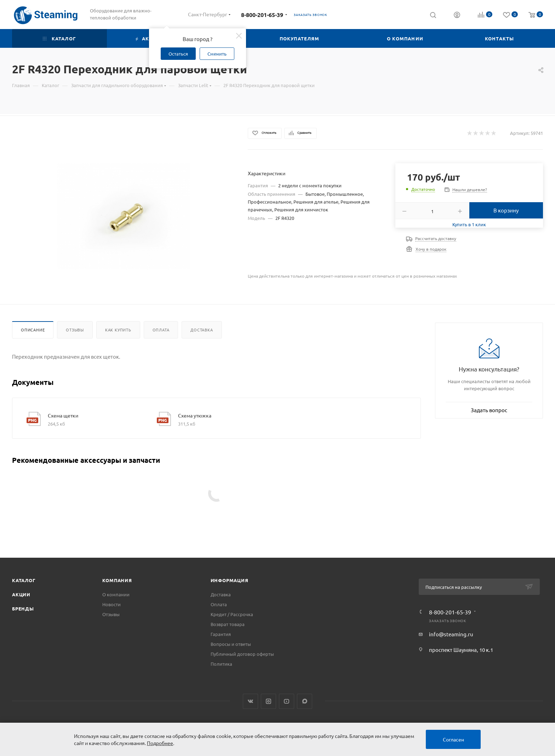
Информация (230, 580)
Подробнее (160, 743)
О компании (116, 594)
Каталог (24, 580)
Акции (21, 594)
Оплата (161, 330)
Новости (111, 604)
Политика (221, 664)
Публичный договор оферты (242, 654)
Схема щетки (63, 415)
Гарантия (221, 634)
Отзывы (75, 330)
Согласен (453, 739)
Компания (117, 580)
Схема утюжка (195, 415)
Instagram (268, 701)
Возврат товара (228, 624)
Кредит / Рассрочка (232, 614)
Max (305, 701)
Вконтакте (250, 701)
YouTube (287, 701)
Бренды (23, 609)
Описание (33, 330)
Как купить (118, 330)
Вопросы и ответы (231, 644)
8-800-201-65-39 (262, 15)
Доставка (202, 330)
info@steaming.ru (451, 634)
